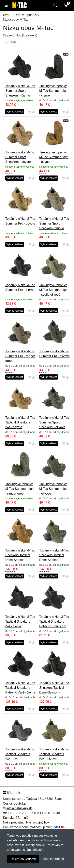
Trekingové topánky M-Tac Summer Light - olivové (54, 489)
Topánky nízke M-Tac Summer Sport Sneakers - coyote (20, 157)
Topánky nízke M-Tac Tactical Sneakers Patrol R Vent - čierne (20, 688)
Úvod (7, 15)
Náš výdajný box (38, 822)
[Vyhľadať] (55, 5)
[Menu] (7, 5)
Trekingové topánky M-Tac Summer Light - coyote (54, 157)
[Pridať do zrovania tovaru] (34, 112)
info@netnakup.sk (19, 808)
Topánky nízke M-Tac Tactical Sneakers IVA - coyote (20, 422)
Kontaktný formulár (16, 818)
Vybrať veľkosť (15, 112)
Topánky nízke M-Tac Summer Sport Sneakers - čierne (20, 91)
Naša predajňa (13, 822)
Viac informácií (54, 859)
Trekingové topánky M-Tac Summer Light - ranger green (20, 489)
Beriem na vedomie (23, 859)
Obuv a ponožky (28, 15)
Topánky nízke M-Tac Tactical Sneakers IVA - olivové (54, 754)
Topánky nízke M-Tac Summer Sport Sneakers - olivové (54, 422)
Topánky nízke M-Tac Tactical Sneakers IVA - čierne (20, 622)
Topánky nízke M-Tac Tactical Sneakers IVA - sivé (20, 754)
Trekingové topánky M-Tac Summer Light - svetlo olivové (54, 290)
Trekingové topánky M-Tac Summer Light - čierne (54, 91)
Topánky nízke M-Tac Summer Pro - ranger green (20, 356)
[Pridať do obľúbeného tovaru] (30, 112)
